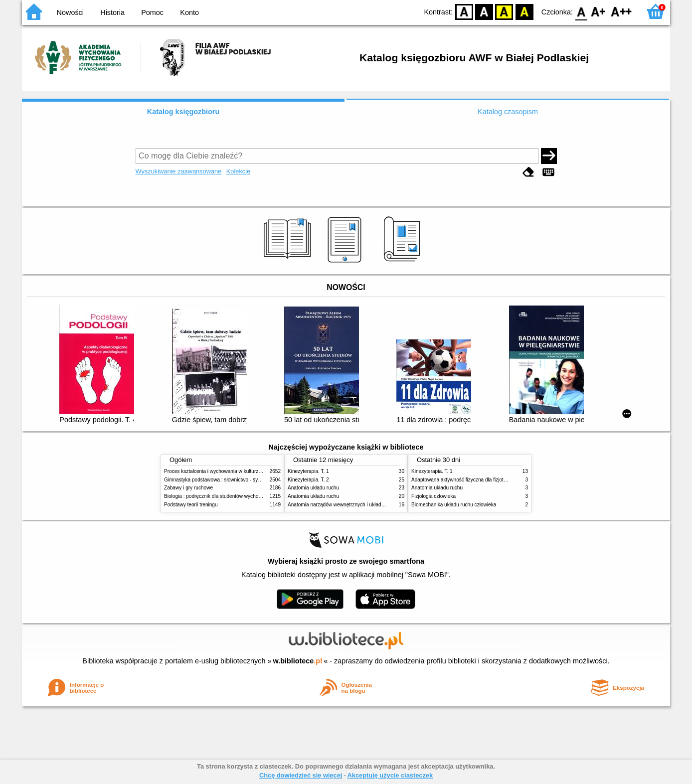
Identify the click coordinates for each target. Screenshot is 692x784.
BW (484, 11)
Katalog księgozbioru (183, 112)
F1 (599, 11)
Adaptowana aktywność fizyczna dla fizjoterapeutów (469, 480)
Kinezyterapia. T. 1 (308, 471)
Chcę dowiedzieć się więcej (301, 775)
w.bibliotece (298, 661)
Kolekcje (238, 171)
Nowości (70, 12)
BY (524, 11)
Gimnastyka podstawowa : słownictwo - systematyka (222, 480)
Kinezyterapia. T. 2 (308, 480)
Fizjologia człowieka (433, 496)
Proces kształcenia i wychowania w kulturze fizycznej (223, 471)
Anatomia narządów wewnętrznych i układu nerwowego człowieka (361, 505)
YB (504, 11)
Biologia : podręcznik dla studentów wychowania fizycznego (230, 496)
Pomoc (152, 12)
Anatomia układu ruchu (313, 488)
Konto (189, 12)
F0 (581, 11)
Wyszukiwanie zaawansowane (179, 171)
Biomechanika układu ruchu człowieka (454, 505)
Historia (112, 12)
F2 (621, 11)
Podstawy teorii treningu (191, 505)
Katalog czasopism (508, 112)
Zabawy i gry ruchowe (188, 488)
